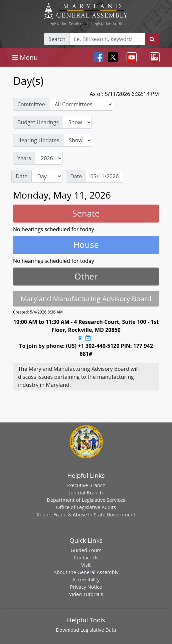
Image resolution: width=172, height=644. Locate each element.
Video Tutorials (86, 594)
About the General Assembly (86, 572)
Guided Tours (86, 550)
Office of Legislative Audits (86, 507)
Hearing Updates (38, 140)
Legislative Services (66, 24)
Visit (86, 565)
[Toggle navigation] (25, 57)
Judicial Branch (86, 492)
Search (57, 39)
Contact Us (86, 557)
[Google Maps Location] (80, 338)
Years (24, 158)
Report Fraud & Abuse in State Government (86, 514)
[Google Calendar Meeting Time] (88, 338)
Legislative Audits (108, 24)
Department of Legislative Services (86, 500)
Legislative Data (98, 630)
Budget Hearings (38, 122)
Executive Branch (86, 485)
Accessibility (86, 579)
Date (22, 176)
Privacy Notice (86, 587)
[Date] (105, 176)
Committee (31, 104)
